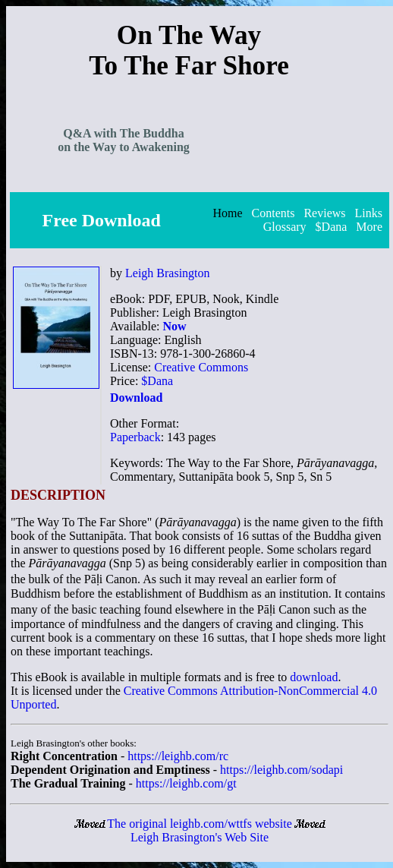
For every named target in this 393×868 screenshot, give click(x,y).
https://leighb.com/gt (186, 783)
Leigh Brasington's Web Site (200, 837)
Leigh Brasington (168, 273)
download (314, 677)
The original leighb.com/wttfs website (200, 824)
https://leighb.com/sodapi (281, 770)
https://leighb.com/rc (178, 756)
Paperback (135, 437)
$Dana (157, 381)
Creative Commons (201, 367)
